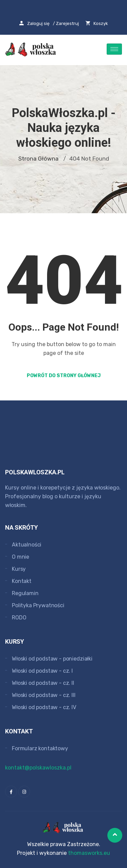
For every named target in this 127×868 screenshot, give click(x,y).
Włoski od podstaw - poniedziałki (52, 659)
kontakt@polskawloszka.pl (38, 768)
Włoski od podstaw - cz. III (44, 695)
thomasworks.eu (89, 853)
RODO (19, 618)
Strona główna (38, 159)
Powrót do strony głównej (64, 376)
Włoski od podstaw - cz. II (43, 683)
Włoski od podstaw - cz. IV (44, 707)
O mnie (20, 557)
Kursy (19, 569)
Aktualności (27, 545)
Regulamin (25, 593)
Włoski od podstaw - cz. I (42, 671)
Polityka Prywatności (38, 605)
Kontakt (22, 581)
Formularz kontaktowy (40, 748)
